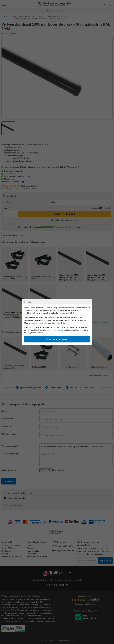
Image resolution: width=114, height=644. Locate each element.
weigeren (59, 330)
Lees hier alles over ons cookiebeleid (51, 323)
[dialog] (57, 322)
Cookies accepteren (57, 339)
